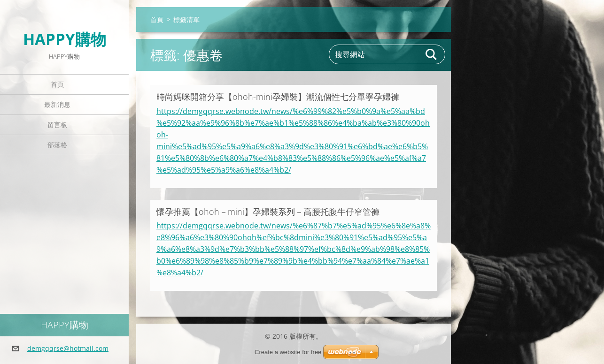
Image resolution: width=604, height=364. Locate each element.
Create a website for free (288, 352)
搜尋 (432, 54)
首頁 (57, 84)
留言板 (57, 125)
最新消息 (57, 104)
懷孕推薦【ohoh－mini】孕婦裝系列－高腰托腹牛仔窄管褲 (268, 212)
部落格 (57, 145)
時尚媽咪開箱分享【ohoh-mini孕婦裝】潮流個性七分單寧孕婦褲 (278, 97)
